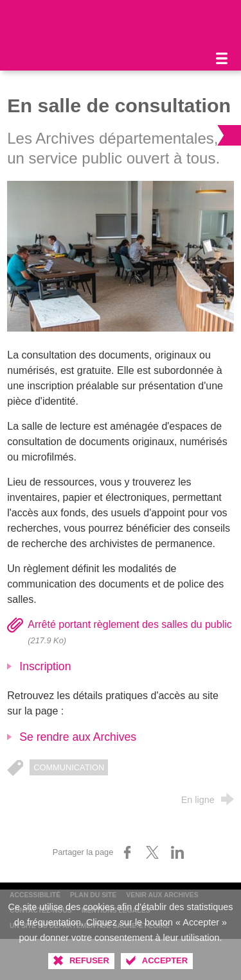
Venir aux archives (162, 895)
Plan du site (93, 895)
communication (69, 767)
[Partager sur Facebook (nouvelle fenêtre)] (127, 852)
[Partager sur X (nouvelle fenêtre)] (152, 852)
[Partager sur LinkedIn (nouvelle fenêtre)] (177, 852)
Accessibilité (35, 895)
